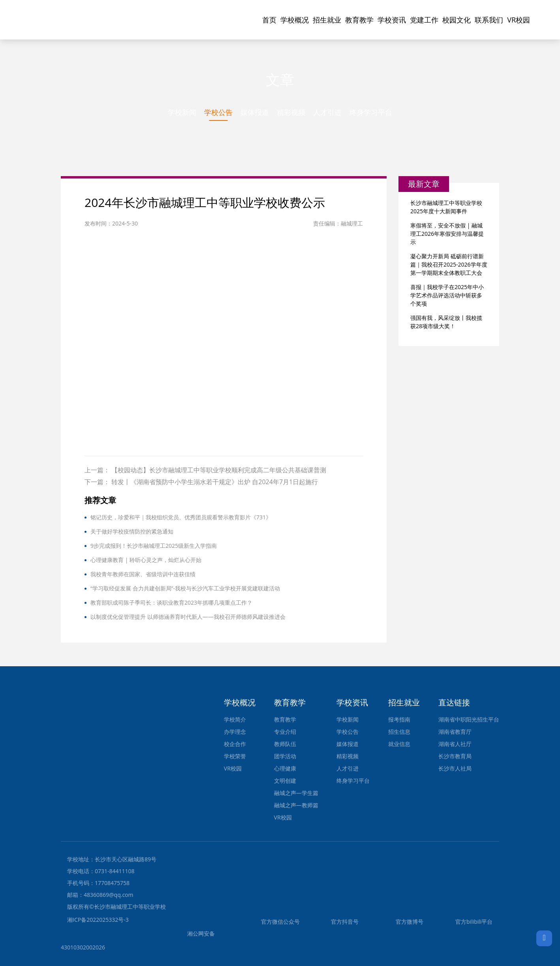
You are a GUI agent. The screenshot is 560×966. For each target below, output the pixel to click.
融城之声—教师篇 (296, 805)
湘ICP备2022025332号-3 (98, 920)
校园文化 (457, 20)
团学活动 (285, 756)
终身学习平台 (371, 112)
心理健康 (285, 768)
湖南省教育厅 (455, 732)
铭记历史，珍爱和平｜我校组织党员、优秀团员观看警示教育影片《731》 (181, 517)
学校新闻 (182, 112)
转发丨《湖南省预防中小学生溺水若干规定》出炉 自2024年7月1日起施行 (215, 482)
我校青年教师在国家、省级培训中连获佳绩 (143, 574)
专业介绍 (285, 732)
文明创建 (285, 781)
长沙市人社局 (455, 768)
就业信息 (399, 744)
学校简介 (235, 719)
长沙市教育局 (455, 756)
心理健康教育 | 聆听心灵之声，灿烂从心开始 (146, 560)
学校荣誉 (235, 756)
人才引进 (327, 112)
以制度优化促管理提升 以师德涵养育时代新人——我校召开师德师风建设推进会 (188, 617)
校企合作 (235, 744)
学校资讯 (392, 20)
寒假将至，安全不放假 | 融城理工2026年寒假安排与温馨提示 (447, 234)
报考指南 (399, 719)
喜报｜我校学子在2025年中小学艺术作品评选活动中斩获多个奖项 (447, 295)
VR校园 (519, 20)
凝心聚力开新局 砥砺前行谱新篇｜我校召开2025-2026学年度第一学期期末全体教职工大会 (449, 264)
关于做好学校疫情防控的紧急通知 (132, 531)
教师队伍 (285, 744)
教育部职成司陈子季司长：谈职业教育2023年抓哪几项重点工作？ (171, 602)
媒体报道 (255, 112)
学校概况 (295, 20)
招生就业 (327, 20)
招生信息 (399, 732)
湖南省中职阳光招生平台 (469, 719)
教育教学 (359, 20)
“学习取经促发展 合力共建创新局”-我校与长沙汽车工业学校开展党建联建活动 (185, 588)
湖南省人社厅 (455, 744)
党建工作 (424, 20)
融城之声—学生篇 (296, 793)
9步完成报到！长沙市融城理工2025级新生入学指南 (154, 546)
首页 (269, 20)
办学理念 (235, 732)
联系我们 (489, 20)
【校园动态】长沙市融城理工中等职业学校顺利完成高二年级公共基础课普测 (219, 470)
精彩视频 (291, 112)
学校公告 (218, 112)
